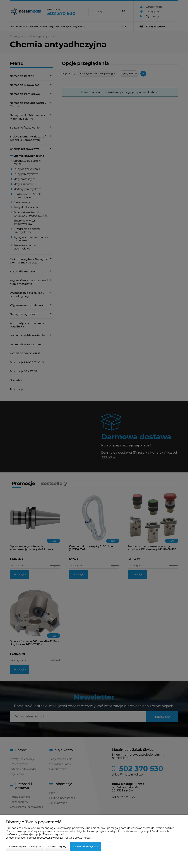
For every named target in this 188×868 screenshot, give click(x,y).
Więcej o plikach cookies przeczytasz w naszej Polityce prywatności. (48, 838)
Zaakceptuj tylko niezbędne (25, 846)
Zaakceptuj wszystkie (85, 846)
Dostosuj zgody (57, 846)
